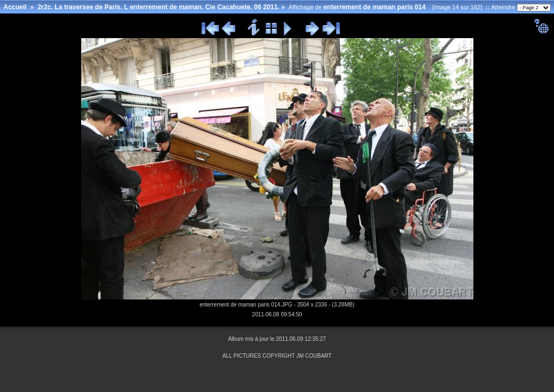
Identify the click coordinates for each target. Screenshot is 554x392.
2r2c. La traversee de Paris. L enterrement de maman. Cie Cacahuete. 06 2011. (159, 7)
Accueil (15, 7)
